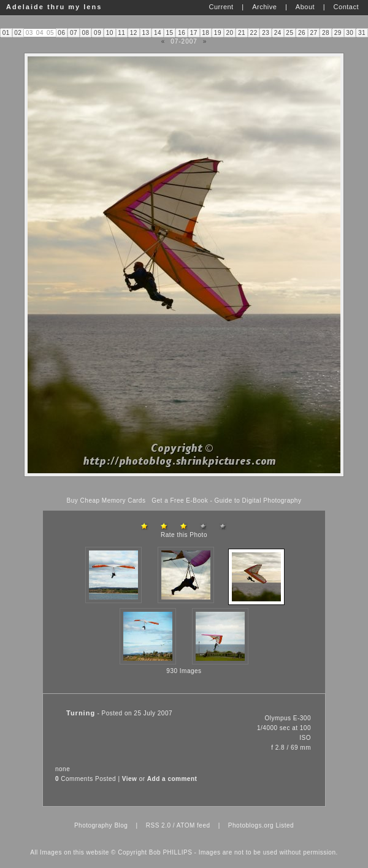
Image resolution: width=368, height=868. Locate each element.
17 (194, 33)
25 (289, 33)
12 (134, 33)
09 (98, 33)
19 (218, 33)
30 (350, 33)
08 (86, 33)
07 (74, 33)
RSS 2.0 (159, 825)
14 (158, 33)
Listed (285, 825)
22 (254, 33)
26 (302, 33)
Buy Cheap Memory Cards (106, 501)
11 (121, 33)
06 (61, 33)
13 (145, 33)
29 (338, 33)
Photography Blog (101, 825)
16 (182, 33)
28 (326, 33)
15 (170, 33)
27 (313, 33)
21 (242, 33)
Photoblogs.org (251, 825)
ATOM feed (194, 825)
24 (278, 33)
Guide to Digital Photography (258, 501)
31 (362, 33)
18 (205, 33)
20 (229, 33)
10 (110, 33)
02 (18, 33)
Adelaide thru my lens (54, 7)
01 (6, 33)
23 (266, 33)
